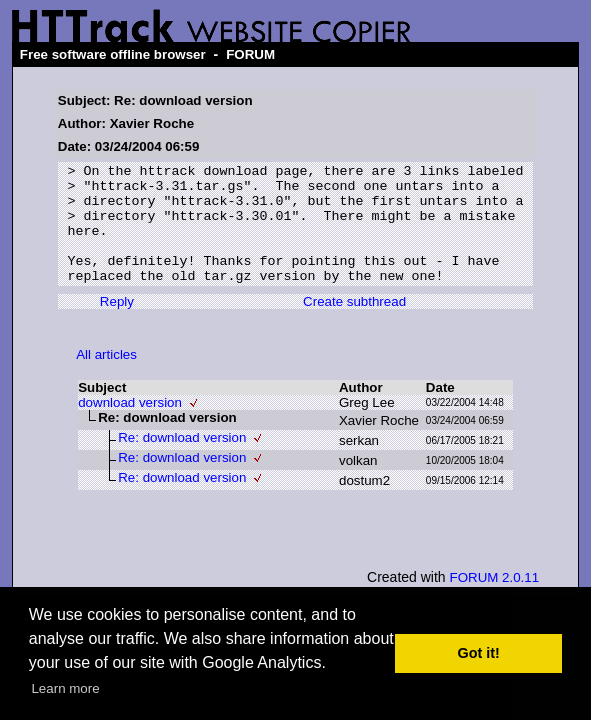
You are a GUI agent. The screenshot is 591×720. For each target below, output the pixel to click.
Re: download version (182, 461)
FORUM (250, 54)
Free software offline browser (113, 54)
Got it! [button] (479, 653)
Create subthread (354, 325)
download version (130, 426)
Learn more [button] (65, 688)
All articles (106, 378)
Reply (117, 325)
